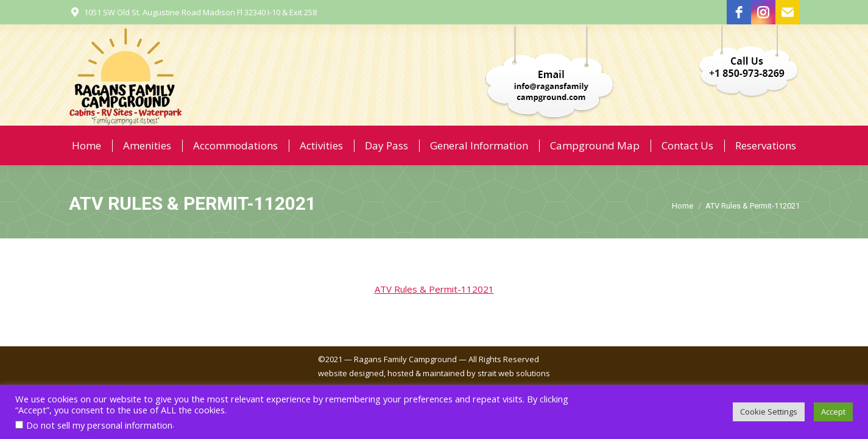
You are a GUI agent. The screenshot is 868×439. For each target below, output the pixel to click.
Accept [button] (833, 412)
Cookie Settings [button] (769, 412)
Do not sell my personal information (99, 425)
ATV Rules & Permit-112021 (434, 289)
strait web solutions (514, 373)
